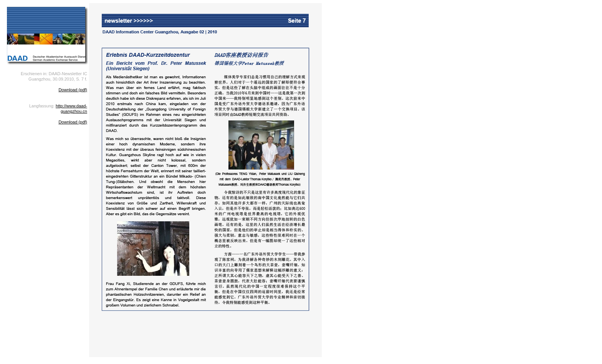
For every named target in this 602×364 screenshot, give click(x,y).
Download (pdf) (73, 90)
